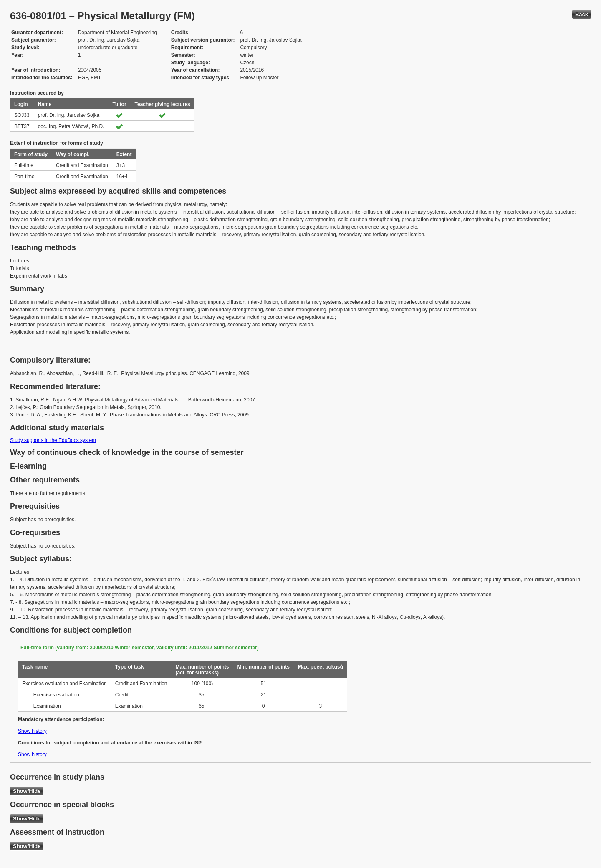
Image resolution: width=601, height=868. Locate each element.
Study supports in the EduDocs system (53, 440)
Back (582, 14)
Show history (32, 731)
